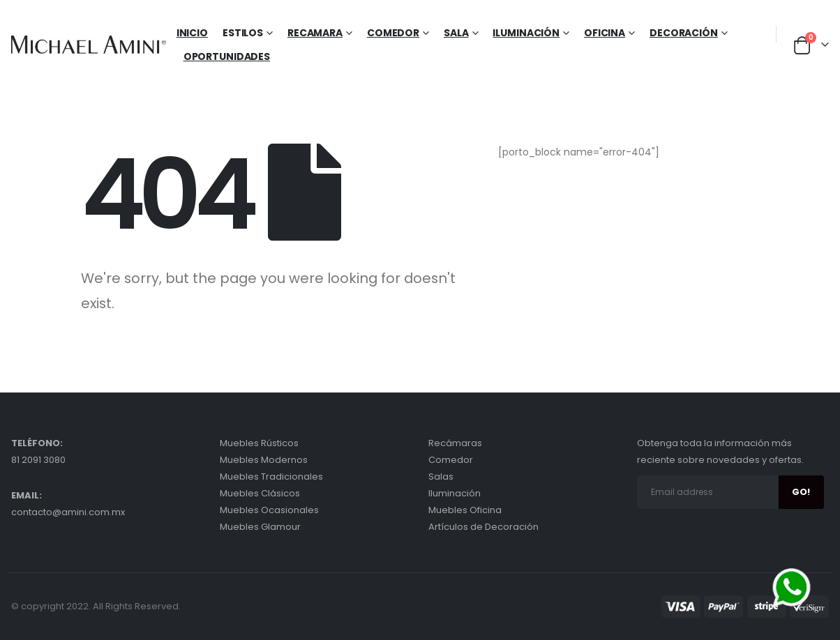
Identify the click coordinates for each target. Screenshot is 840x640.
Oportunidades (227, 56)
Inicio (192, 33)
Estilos (243, 33)
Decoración (684, 33)
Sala (456, 33)
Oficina (605, 33)
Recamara (315, 33)
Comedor (393, 33)
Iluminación (526, 33)
